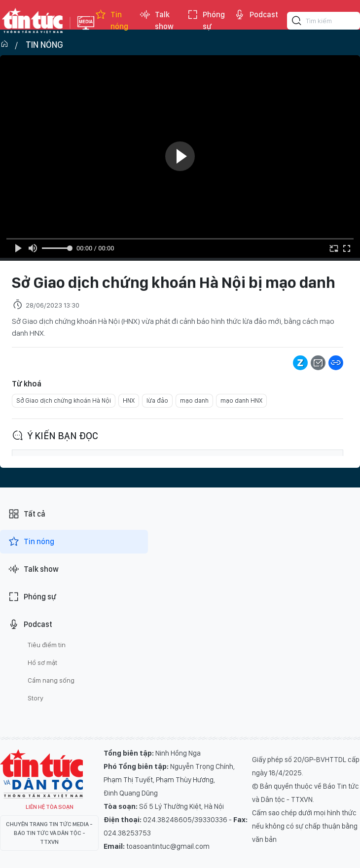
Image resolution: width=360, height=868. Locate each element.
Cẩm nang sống (51, 680)
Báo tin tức (33, 21)
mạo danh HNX (241, 400)
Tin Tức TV (41, 774)
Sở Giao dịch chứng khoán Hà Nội (64, 400)
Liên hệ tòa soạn (50, 807)
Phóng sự (206, 21)
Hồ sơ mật (42, 662)
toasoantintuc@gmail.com (168, 846)
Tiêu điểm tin (47, 645)
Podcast (256, 15)
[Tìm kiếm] (297, 22)
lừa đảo (157, 400)
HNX (129, 400)
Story (36, 698)
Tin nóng (111, 21)
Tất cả (27, 514)
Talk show (156, 21)
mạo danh (194, 400)
